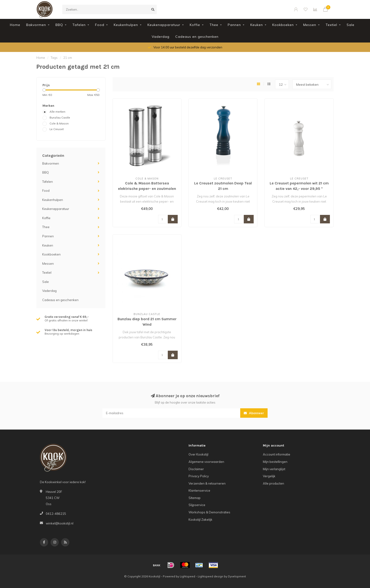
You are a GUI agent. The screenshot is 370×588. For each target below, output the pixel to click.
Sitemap (195, 498)
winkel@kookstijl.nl (60, 523)
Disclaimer (196, 469)
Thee (214, 25)
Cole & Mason (59, 123)
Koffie (195, 25)
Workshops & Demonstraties (209, 512)
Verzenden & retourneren (207, 483)
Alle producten (273, 483)
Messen (310, 25)
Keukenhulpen (126, 25)
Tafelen (79, 25)
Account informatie (277, 454)
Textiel (331, 25)
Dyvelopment (237, 576)
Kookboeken (283, 25)
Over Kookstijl (198, 454)
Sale (351, 25)
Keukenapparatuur (164, 25)
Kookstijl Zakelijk (200, 520)
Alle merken (57, 112)
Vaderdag (161, 37)
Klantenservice (199, 490)
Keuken (257, 25)
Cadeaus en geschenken (197, 37)
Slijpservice (197, 505)
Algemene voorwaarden (206, 462)
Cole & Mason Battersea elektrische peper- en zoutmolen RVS (147, 189)
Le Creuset (57, 129)
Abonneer (254, 413)
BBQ (59, 25)
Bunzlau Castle (60, 117)
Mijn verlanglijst (274, 469)
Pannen (234, 25)
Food (100, 25)
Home (15, 25)
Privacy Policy (199, 476)
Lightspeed (187, 576)
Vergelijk (269, 476)
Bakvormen (36, 25)
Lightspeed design (210, 576)
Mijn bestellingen (275, 462)
